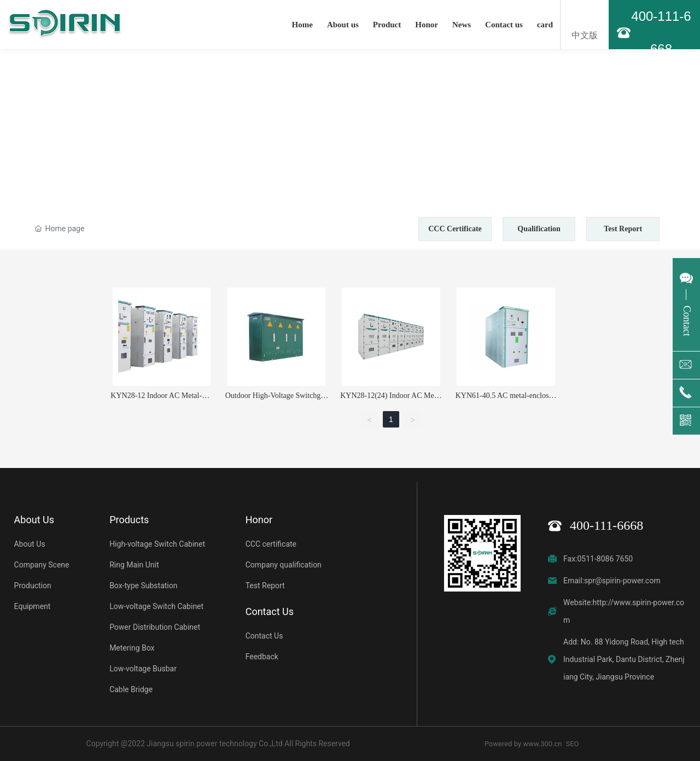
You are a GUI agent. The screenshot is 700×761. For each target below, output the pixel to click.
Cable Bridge (131, 689)
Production (33, 586)
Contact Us (264, 636)
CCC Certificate (455, 229)
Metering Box (132, 648)
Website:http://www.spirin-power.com (624, 611)
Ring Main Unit (134, 565)
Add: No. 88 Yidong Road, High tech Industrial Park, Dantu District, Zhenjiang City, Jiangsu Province (624, 659)
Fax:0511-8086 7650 (598, 559)
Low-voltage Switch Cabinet (156, 606)
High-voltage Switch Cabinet (157, 544)
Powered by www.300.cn (523, 744)
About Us (30, 544)
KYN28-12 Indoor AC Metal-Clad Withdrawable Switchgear (161, 400)
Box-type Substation (143, 586)
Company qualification (284, 565)
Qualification (539, 229)
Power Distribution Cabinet (155, 627)
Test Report (623, 229)
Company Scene (42, 565)
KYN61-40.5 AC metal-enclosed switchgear (506, 400)
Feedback (262, 657)
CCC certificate (271, 544)
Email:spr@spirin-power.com (612, 581)
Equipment (33, 606)
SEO (573, 744)
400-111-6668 (606, 525)
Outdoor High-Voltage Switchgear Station (276, 400)
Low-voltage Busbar (143, 669)
